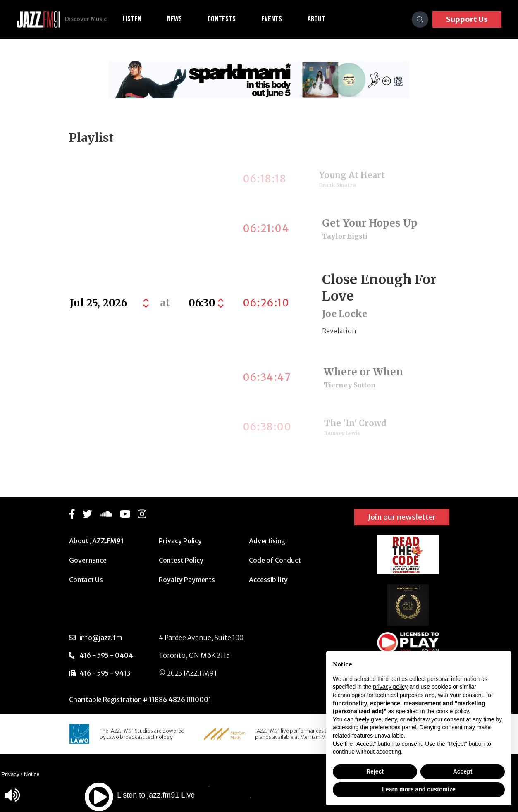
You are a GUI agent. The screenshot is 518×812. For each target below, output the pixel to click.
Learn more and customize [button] (419, 789)
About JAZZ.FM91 (96, 541)
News (182, 19)
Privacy (10, 774)
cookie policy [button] (452, 711)
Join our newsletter (402, 517)
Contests (229, 19)
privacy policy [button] (390, 687)
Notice (32, 774)
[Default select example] (205, 303)
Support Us (467, 19)
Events (279, 19)
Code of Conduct (275, 560)
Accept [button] (463, 771)
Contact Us (86, 580)
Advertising (267, 541)
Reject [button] (375, 771)
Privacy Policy (180, 541)
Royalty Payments (187, 580)
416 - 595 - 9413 (105, 673)
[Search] (420, 19)
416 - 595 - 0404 (106, 655)
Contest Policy (181, 560)
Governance (88, 560)
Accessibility (268, 580)
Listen (140, 19)
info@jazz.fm (101, 638)
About (324, 19)
